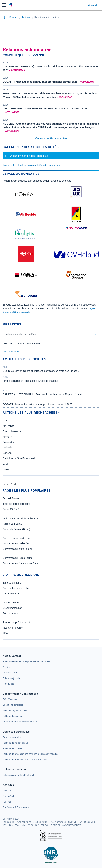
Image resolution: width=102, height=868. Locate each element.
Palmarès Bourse (12, 524)
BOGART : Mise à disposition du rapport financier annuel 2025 (40, 82)
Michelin (7, 437)
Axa (5, 420)
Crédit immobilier (12, 608)
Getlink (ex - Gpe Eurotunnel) (19, 458)
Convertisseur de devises (17, 538)
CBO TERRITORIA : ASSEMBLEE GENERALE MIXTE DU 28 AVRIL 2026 (45, 109)
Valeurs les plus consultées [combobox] (21, 334)
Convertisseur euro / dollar (17, 549)
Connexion (94, 5)
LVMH (6, 464)
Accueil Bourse (11, 498)
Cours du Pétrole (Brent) (16, 529)
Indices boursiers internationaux (21, 518)
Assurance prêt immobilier (17, 622)
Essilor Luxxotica (12, 431)
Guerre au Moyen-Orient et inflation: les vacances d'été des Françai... (41, 371)
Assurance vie (11, 602)
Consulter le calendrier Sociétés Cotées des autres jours (32, 165)
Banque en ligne (12, 583)
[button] (4, 5)
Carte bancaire (11, 593)
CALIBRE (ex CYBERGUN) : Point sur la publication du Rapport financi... (43, 394)
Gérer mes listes (11, 351)
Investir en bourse (13, 628)
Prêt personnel (11, 613)
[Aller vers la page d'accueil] (11, 5)
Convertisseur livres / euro (17, 558)
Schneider (8, 442)
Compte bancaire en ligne (17, 588)
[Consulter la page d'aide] (85, 5)
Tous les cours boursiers (16, 504)
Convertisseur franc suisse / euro (21, 563)
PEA (5, 633)
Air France (9, 426)
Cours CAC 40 (11, 509)
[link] (26, 661)
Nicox (6, 469)
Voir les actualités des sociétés (51, 138)
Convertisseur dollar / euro (17, 543)
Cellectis (7, 448)
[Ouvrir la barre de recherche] (81, 5)
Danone (7, 453)
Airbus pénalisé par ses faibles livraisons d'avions (30, 381)
